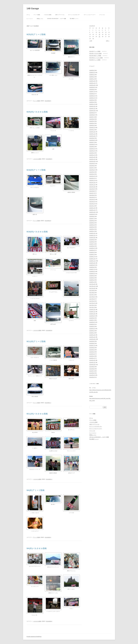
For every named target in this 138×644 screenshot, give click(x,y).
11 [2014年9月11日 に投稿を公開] (99, 32)
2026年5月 (92, 70)
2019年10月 (92, 238)
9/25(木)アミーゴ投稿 (36, 34)
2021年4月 (92, 199)
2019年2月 (92, 255)
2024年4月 (92, 123)
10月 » (108, 41)
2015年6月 (92, 348)
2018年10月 (92, 263)
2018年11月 (92, 261)
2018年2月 (92, 280)
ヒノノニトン (30, 19)
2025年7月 (92, 92)
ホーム (28, 15)
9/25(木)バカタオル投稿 (37, 112)
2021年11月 (92, 185)
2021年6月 (92, 195)
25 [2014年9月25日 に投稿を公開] (99, 37)
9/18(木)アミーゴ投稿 (36, 170)
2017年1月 (92, 307)
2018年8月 (92, 267)
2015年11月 (92, 337)
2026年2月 (92, 77)
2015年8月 (92, 343)
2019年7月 (92, 244)
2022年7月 (92, 168)
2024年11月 (92, 108)
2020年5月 (92, 223)
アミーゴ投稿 (37, 15)
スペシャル (102, 15)
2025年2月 (92, 102)
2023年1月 (92, 155)
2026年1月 (92, 79)
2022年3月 (92, 176)
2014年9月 (92, 367)
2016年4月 (92, 326)
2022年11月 (92, 159)
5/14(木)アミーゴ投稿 (95, 60)
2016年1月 (92, 333)
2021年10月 (92, 187)
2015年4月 (92, 352)
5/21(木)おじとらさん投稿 (96, 58)
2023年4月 (92, 149)
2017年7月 (92, 295)
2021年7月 (92, 193)
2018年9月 (92, 265)
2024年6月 (92, 119)
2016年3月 (92, 329)
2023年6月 (92, 144)
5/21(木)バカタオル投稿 (95, 53)
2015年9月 (92, 341)
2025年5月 (92, 96)
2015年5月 (92, 350)
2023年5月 (92, 147)
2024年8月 (92, 115)
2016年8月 (92, 318)
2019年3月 (92, 252)
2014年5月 (92, 375)
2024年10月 (92, 111)
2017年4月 (92, 301)
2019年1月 (92, 257)
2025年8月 (92, 89)
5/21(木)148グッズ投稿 (95, 56)
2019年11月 (92, 235)
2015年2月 (92, 356)
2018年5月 (92, 274)
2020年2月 (92, 229)
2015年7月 (92, 345)
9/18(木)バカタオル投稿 (37, 232)
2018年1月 (92, 282)
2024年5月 (92, 121)
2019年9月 (92, 240)
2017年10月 (92, 288)
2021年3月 (92, 202)
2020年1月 (92, 231)
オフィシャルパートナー (90, 15)
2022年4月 (92, 174)
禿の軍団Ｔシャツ (74, 19)
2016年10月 (92, 314)
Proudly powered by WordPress (34, 637)
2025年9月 (92, 87)
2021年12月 (92, 183)
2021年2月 (92, 204)
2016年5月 (92, 324)
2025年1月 (92, 104)
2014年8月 (92, 369)
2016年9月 (92, 316)
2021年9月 (92, 189)
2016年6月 (92, 322)
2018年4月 (92, 276)
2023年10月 (92, 136)
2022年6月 (92, 170)
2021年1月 (92, 206)
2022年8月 (92, 166)
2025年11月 (92, 83)
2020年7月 (92, 219)
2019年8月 (92, 242)
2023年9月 (92, 138)
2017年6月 (92, 297)
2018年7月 (92, 269)
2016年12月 (92, 310)
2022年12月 (92, 157)
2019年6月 (92, 246)
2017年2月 (92, 305)
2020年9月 (92, 214)
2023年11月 (92, 134)
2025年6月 (92, 94)
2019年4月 (92, 250)
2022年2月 (92, 178)
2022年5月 (92, 172)
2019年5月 (92, 248)
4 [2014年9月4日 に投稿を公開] (99, 30)
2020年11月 (92, 210)
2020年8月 (92, 216)
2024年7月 (92, 117)
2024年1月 (92, 130)
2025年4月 (92, 98)
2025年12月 (92, 81)
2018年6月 (92, 271)
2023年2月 (92, 153)
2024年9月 (92, 113)
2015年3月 (92, 354)
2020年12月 (92, 208)
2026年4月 (92, 73)
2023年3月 (92, 151)
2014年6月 (92, 373)
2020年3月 (92, 227)
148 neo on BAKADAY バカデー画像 (56, 19)
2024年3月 (92, 125)
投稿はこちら (40, 19)
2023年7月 (92, 142)
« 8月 (91, 41)
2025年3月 (92, 100)
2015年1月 (92, 358)
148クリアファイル (60, 15)
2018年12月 (92, 259)
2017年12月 (92, 284)
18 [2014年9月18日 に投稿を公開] (99, 34)
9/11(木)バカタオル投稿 (37, 414)
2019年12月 (92, 233)
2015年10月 (92, 339)
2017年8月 (92, 293)
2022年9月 (92, 164)
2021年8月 (92, 191)
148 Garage (33, 8)
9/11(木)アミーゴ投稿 (36, 341)
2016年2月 (92, 331)
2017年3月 (92, 303)
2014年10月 (92, 365)
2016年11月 (92, 312)
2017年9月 (92, 290)
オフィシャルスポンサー (74, 15)
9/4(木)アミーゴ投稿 (36, 490)
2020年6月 (92, 221)
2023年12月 (92, 132)
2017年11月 (92, 286)
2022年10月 (92, 161)
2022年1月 (92, 180)
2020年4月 (92, 225)
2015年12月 (92, 335)
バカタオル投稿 (48, 15)
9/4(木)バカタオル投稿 (37, 548)
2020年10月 (92, 212)
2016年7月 (92, 320)
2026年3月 (92, 75)
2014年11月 (92, 362)
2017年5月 (92, 299)
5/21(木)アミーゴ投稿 (95, 51)
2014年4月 (92, 377)
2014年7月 (92, 371)
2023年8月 (92, 140)
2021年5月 (92, 197)
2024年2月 (92, 128)
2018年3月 (92, 278)
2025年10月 (92, 85)
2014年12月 (92, 360)
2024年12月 (92, 106)
